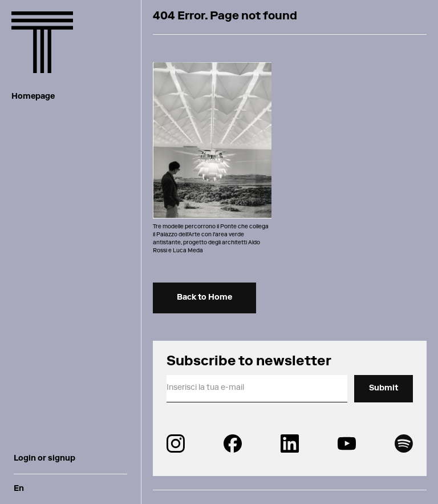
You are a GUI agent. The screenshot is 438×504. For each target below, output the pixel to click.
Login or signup (44, 459)
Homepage (33, 97)
